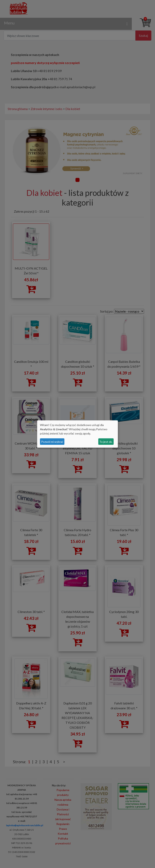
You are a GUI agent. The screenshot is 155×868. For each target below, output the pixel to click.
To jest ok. (106, 442)
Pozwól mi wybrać (52, 442)
